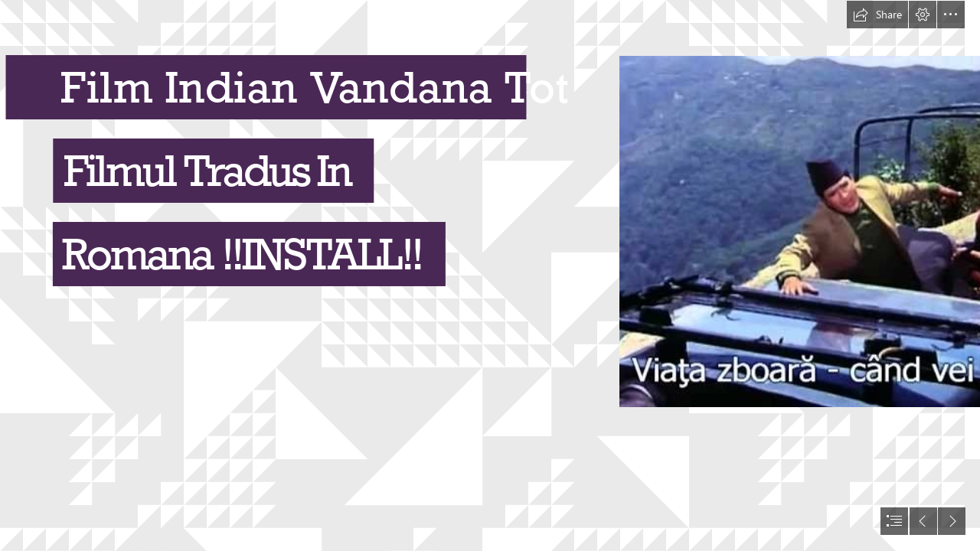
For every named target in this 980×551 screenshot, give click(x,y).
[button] (877, 15)
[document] (490, 275)
